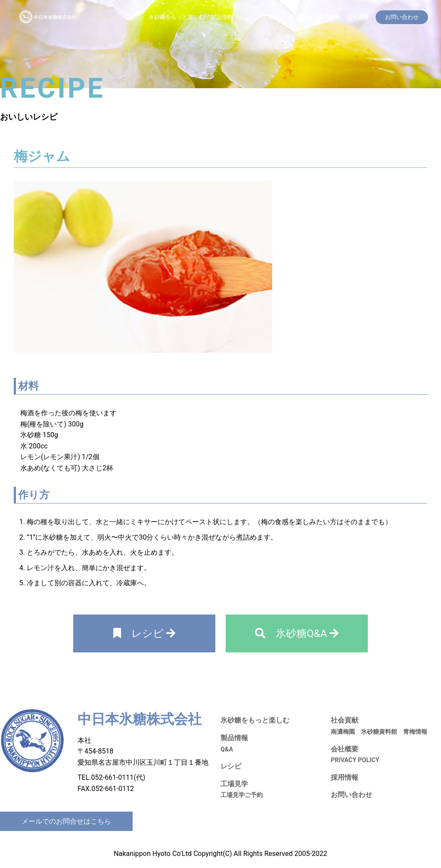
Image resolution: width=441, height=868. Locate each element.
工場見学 (273, 17)
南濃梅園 (343, 732)
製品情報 (222, 17)
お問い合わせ (351, 795)
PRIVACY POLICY (355, 760)
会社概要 (358, 17)
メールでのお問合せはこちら (66, 821)
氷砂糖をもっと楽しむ (177, 17)
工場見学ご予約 (242, 795)
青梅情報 (415, 732)
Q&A (227, 749)
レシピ (247, 17)
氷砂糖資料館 (379, 732)
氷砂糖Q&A (297, 633)
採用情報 (330, 17)
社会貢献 (301, 17)
